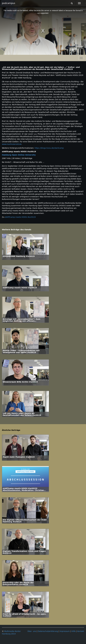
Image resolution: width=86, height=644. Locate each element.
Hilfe (74, 631)
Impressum (65, 631)
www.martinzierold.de (12, 144)
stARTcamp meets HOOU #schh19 (20, 217)
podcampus (9, 3)
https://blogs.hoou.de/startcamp (49, 148)
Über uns (32, 631)
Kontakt (81, 631)
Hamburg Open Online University (19, 155)
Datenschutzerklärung (48, 631)
